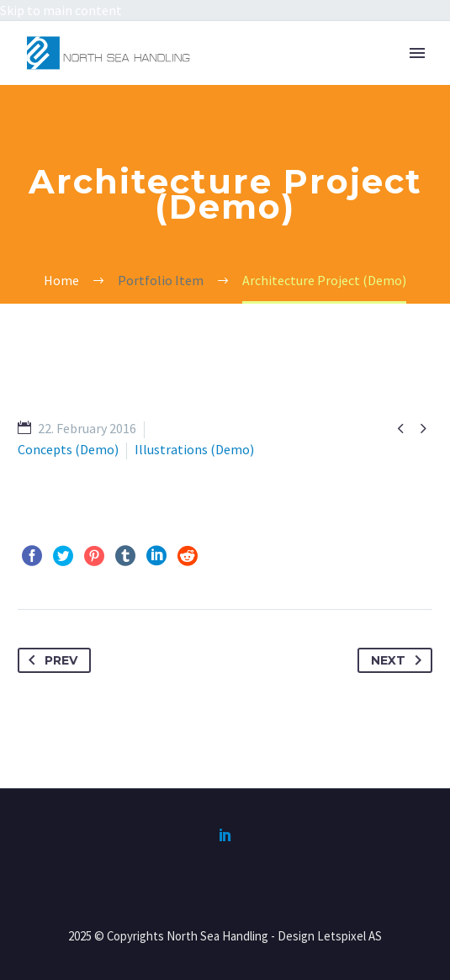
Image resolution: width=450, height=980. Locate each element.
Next (400, 660)
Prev (50, 660)
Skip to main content (61, 10)
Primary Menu (417, 53)
